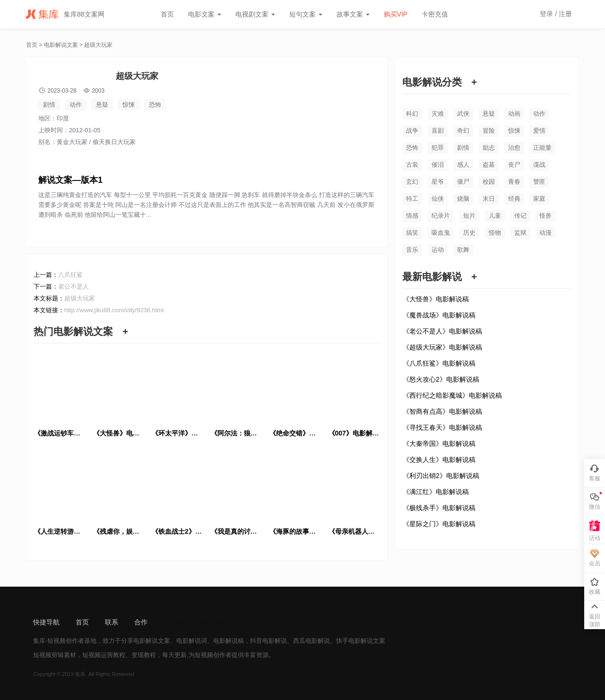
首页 (167, 14)
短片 (469, 216)
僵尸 (463, 182)
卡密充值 (435, 14)
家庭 (539, 199)
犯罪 (438, 148)
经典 (514, 199)
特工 (412, 199)
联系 (112, 622)
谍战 (539, 165)
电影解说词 (192, 641)
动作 (76, 105)
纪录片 (441, 216)
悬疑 (102, 105)
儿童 (495, 216)
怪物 (495, 233)
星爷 (438, 182)
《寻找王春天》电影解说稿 (442, 427)
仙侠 (438, 199)
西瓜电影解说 (311, 641)
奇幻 (463, 131)
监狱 (520, 233)
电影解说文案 (61, 45)
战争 (412, 131)
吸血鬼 (441, 233)
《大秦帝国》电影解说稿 (439, 444)
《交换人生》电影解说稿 (439, 460)
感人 (463, 165)
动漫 (545, 233)
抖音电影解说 (268, 641)
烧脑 (463, 199)
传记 (520, 216)
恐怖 (155, 105)
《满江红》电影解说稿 (436, 492)
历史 (469, 233)
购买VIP (396, 14)
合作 (141, 622)
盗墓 (489, 165)
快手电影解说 (354, 641)
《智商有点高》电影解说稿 (442, 411)
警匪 (539, 182)
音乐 (412, 250)
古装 (412, 165)
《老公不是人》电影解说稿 (442, 331)
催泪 (438, 165)
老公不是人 (73, 286)
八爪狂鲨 (70, 275)
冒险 (489, 131)
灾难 (438, 114)
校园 (489, 182)
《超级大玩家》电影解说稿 (442, 347)
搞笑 (412, 233)
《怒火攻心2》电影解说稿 (441, 379)
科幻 (412, 114)
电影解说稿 (229, 641)
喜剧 (438, 131)
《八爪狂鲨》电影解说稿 (439, 363)
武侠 (463, 114)
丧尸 (514, 165)
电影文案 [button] (205, 14)
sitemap (175, 622)
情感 (412, 216)
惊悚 (129, 105)
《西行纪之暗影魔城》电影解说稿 (452, 395)
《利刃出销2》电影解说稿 (441, 476)
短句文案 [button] (306, 14)
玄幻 (412, 182)
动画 (514, 114)
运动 (438, 250)
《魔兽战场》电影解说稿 (439, 315)
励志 (489, 148)
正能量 (542, 148)
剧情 (49, 105)
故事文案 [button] (353, 14)
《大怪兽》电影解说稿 (436, 299)
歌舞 (463, 250)
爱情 (539, 131)
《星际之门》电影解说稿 (439, 524)
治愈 (514, 148)
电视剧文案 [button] (255, 14)
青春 (514, 182)
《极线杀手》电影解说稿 (439, 508)
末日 (489, 199)
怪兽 (545, 216)
